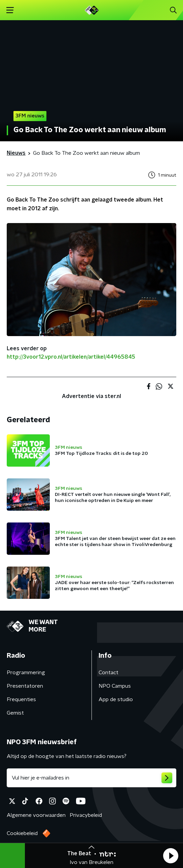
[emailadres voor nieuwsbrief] (91, 778)
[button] (171, 856)
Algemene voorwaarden (36, 815)
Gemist (15, 713)
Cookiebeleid (22, 833)
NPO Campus (115, 686)
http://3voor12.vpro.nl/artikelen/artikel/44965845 (71, 357)
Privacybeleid (86, 815)
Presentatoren (25, 686)
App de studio (116, 699)
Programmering (26, 673)
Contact (108, 673)
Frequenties (21, 699)
